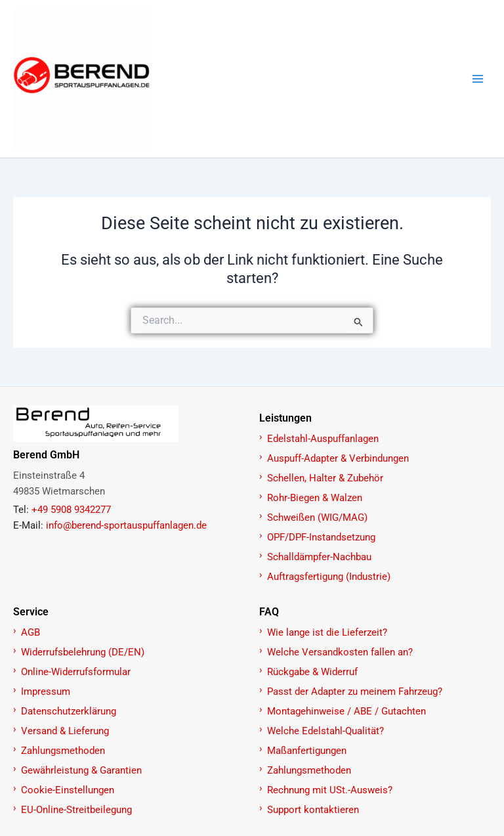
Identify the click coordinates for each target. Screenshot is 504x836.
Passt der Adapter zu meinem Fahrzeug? (355, 692)
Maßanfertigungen (307, 751)
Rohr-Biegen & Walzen (315, 498)
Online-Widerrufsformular (76, 672)
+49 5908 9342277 (71, 510)
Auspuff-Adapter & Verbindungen (338, 458)
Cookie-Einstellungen (68, 790)
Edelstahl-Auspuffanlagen (323, 439)
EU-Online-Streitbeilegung (76, 810)
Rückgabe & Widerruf (312, 672)
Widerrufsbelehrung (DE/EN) (83, 652)
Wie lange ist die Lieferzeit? (327, 632)
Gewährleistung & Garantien (81, 770)
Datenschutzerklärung (69, 711)
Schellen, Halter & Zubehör (325, 478)
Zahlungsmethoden (63, 751)
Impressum (46, 692)
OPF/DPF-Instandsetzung (321, 537)
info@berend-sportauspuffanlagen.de (126, 525)
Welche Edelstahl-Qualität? (325, 731)
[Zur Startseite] (129, 424)
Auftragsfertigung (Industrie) (329, 577)
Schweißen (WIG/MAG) (317, 517)
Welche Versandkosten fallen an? (340, 652)
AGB (31, 632)
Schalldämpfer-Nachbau (319, 557)
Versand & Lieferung (65, 731)
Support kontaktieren (313, 810)
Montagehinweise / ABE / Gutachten (346, 711)
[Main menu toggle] (478, 79)
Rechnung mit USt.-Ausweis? (330, 790)
